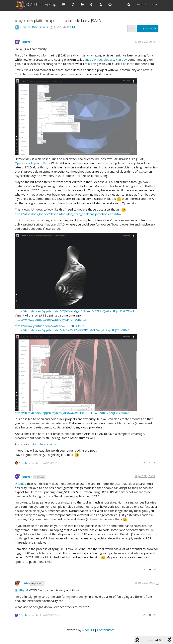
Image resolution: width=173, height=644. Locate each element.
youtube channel (46, 444)
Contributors (106, 630)
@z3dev (121, 59)
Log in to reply (148, 28)
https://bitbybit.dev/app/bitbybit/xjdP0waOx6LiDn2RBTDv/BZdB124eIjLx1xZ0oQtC (73, 413)
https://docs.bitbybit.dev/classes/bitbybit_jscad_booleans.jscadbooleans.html (68, 214)
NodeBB (88, 630)
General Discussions (34, 27)
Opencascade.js (26, 163)
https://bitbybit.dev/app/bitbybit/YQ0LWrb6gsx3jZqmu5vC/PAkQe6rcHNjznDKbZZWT (75, 311)
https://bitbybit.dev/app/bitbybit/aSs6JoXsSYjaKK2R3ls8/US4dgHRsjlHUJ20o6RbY (72, 330)
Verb (46, 163)
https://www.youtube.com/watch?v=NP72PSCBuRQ (50, 320)
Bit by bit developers (100, 59)
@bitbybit (37, 584)
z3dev (26, 583)
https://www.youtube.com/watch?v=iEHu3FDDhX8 (49, 326)
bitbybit (27, 42)
